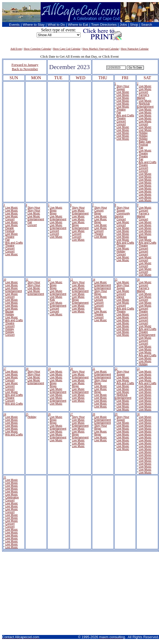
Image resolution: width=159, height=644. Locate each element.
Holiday (143, 133)
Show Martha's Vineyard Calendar (101, 49)
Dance (120, 297)
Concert (121, 121)
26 (49, 414)
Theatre (121, 110)
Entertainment (36, 219)
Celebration (12, 497)
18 (27, 369)
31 (5, 477)
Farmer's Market (143, 96)
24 (5, 414)
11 (27, 279)
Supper (121, 89)
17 (5, 369)
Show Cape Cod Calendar (67, 49)
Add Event (16, 49)
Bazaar (143, 237)
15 (116, 279)
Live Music (123, 92)
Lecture (99, 300)
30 (138, 414)
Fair (119, 113)
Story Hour (123, 86)
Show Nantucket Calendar (135, 49)
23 (138, 369)
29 (116, 414)
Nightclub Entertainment (145, 105)
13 (72, 279)
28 (94, 414)
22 (116, 369)
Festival (143, 145)
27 (72, 414)
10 (5, 279)
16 (138, 279)
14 (94, 279)
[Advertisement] (80, 594)
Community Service (122, 215)
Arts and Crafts (125, 115)
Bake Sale (145, 142)
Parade (10, 228)
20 (72, 369)
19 (49, 369)
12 (49, 279)
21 (94, 369)
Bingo (53, 211)
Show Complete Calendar (37, 49)
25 (27, 414)
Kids (52, 300)
